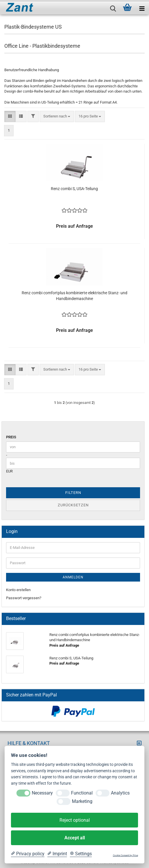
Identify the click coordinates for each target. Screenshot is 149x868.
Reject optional (75, 820)
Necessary (42, 793)
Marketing (82, 801)
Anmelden (73, 577)
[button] (10, 116)
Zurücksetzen (73, 505)
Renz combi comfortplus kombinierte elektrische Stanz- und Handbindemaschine (74, 296)
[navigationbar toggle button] (142, 7)
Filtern (73, 493)
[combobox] (57, 116)
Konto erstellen (18, 590)
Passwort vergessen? (24, 598)
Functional (82, 793)
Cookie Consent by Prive (125, 855)
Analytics (120, 793)
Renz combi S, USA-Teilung (74, 189)
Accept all (75, 838)
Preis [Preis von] (11, 437)
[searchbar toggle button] (113, 7)
